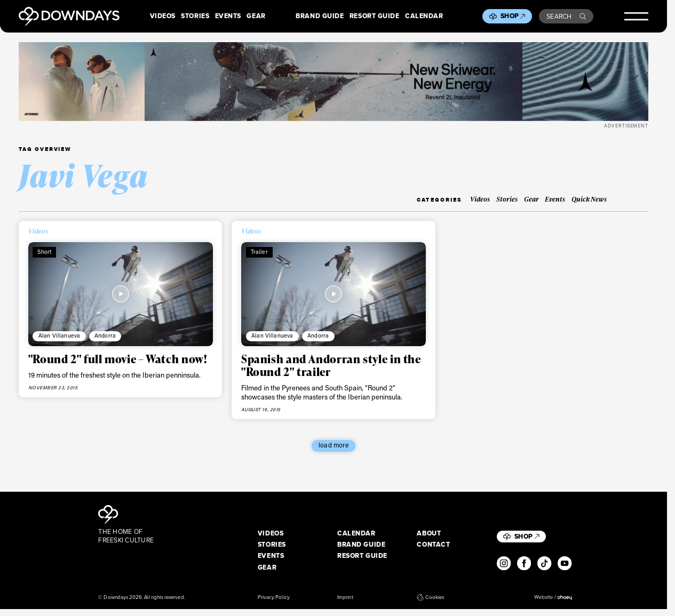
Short (44, 252)
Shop (513, 16)
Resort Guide (375, 17)
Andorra (105, 335)
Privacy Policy (274, 597)
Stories (195, 17)
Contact (433, 545)
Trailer (259, 252)
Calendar (424, 17)
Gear (256, 17)
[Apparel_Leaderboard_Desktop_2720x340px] (333, 81)
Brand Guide (320, 17)
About (429, 534)
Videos (163, 17)
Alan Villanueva (59, 335)
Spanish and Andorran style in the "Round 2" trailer (331, 365)
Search (566, 16)
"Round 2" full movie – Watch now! (118, 359)
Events (228, 17)
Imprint (345, 597)
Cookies (430, 597)
